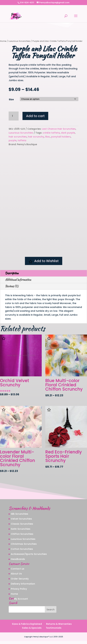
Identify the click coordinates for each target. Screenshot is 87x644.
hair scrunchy (36, 137)
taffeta (22, 140)
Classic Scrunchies (22, 527)
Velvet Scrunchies (21, 522)
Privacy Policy (19, 592)
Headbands (18, 562)
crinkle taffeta (51, 133)
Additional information (18, 282)
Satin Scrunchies (21, 532)
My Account (21, 602)
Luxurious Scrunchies (19, 41)
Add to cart (35, 116)
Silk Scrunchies (20, 517)
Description (12, 276)
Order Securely (20, 582)
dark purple (68, 133)
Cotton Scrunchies (22, 552)
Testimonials (54, 631)
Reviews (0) (12, 289)
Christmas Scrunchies (24, 547)
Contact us (18, 572)
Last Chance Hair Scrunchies (59, 129)
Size (11, 99)
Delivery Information (23, 587)
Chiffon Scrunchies (22, 537)
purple (13, 140)
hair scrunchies (18, 137)
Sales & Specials (32, 631)
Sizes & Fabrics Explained (27, 627)
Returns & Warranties (59, 627)
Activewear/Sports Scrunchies (29, 557)
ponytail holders (61, 137)
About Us (16, 577)
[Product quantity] (14, 116)
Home (3, 41)
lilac (48, 137)
